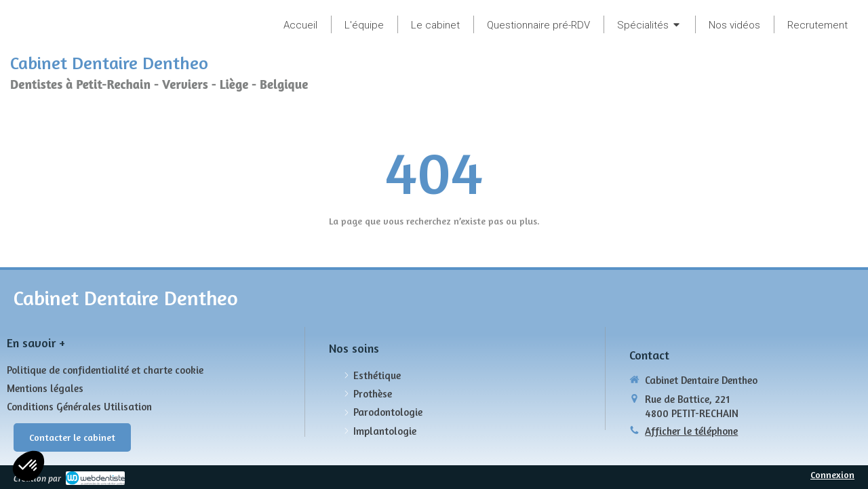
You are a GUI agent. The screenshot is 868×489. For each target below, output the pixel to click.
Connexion (832, 474)
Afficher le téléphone (691, 431)
